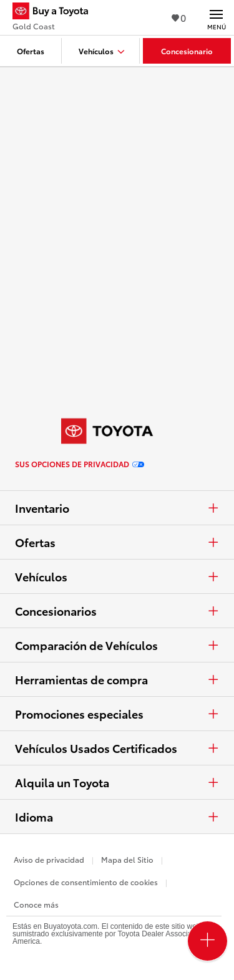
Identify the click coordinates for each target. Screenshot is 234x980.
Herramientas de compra (117, 679)
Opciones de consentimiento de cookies (86, 882)
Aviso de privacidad (49, 859)
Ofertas (117, 542)
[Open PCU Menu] (207, 941)
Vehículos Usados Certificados (117, 748)
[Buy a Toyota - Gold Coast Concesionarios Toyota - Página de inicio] (56, 12)
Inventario (117, 508)
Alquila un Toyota (117, 782)
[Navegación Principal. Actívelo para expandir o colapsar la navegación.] (216, 17)
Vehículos (117, 576)
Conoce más (36, 904)
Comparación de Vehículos (117, 645)
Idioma (117, 817)
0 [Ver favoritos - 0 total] (179, 17)
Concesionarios (117, 611)
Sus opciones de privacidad (80, 464)
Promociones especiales (117, 714)
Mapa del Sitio (127, 859)
